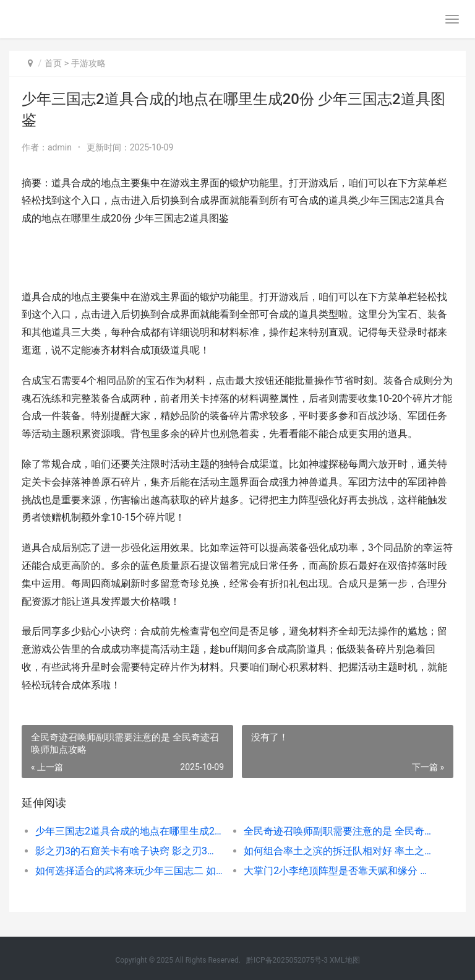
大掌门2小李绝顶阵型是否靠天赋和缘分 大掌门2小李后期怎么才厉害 (338, 871)
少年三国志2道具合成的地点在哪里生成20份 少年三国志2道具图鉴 (129, 831)
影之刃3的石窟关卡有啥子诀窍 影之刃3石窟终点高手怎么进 (129, 851)
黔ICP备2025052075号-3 (287, 960)
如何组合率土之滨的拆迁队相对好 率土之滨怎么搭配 (338, 851)
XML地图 (344, 960)
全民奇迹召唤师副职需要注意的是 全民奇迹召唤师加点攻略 (338, 831)
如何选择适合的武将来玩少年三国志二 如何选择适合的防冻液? (129, 871)
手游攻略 (88, 63)
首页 (53, 63)
